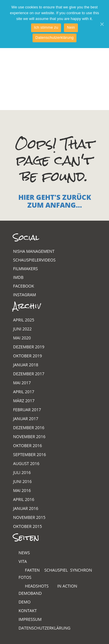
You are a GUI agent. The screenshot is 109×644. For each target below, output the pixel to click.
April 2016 (24, 499)
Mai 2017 (22, 383)
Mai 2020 (22, 338)
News (24, 553)
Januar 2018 (26, 365)
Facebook (24, 286)
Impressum (30, 619)
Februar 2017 (27, 410)
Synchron (81, 570)
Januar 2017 (26, 419)
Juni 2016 (22, 481)
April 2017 (24, 392)
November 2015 (29, 517)
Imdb (18, 277)
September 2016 (30, 454)
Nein (71, 27)
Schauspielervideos (34, 260)
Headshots (37, 586)
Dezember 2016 (29, 428)
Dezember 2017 (29, 374)
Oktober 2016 (27, 446)
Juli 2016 (22, 472)
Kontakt (28, 611)
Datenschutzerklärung (45, 628)
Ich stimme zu (46, 27)
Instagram (25, 295)
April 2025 (24, 320)
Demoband (30, 593)
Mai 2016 (22, 490)
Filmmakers (25, 269)
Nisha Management (34, 251)
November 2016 (29, 437)
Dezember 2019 (29, 347)
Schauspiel (56, 570)
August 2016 (26, 463)
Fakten (32, 570)
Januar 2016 (26, 508)
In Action (67, 586)
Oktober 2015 (27, 526)
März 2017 (24, 401)
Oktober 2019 (27, 356)
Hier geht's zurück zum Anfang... (55, 201)
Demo (25, 602)
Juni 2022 (22, 329)
